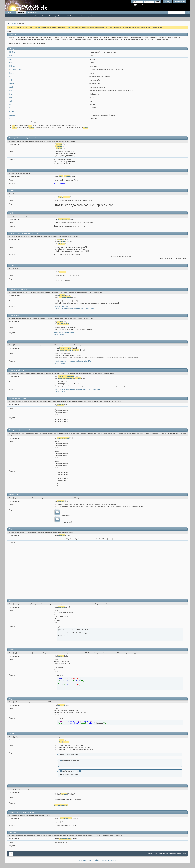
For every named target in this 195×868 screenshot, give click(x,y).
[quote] (11, 111)
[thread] (12, 84)
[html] (11, 108)
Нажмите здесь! (60, 363)
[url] (10, 80)
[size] (11, 59)
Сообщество (63, 16)
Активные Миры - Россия (167, 853)
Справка (45, 16)
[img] (11, 94)
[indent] (11, 73)
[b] (10, 52)
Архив (179, 853)
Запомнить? (139, 5)
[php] (11, 105)
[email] (11, 77)
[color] (11, 56)
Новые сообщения (34, 16)
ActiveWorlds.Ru (59, 335)
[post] (11, 87)
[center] (20, 70)
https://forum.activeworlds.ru (64, 333)
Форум (21, 12)
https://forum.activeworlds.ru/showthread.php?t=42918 (73, 361)
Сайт (10, 12)
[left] (10, 70)
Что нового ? (33, 12)
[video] (11, 98)
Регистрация (180, 2)
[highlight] (12, 66)
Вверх (184, 853)
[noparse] (12, 115)
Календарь (53, 16)
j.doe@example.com (61, 306)
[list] (10, 91)
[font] (11, 63)
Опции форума (75, 16)
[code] (11, 101)
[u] (15, 52)
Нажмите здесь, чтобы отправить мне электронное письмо (74, 308)
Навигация (86, 16)
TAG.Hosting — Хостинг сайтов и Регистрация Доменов (97, 860)
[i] (12, 52)
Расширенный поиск (180, 16)
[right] (15, 70)
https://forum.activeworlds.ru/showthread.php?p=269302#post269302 (78, 389)
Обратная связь (152, 853)
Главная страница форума (17, 16)
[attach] (11, 119)
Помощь (167, 2)
